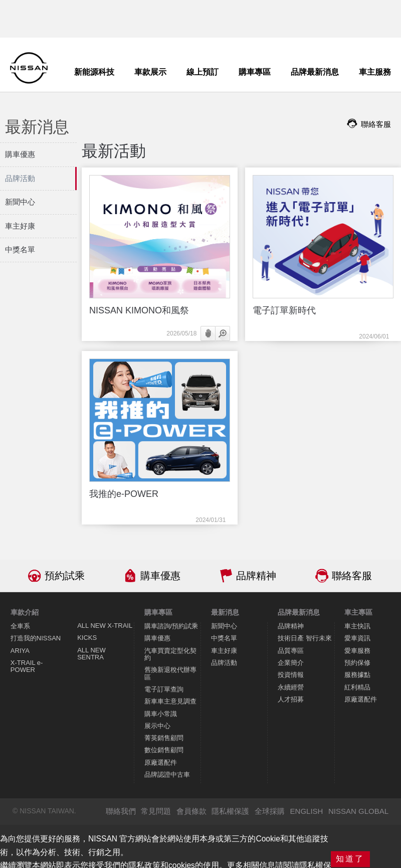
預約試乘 (65, 576)
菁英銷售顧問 (164, 738)
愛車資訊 (357, 638)
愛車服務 (357, 651)
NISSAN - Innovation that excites (29, 68)
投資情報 (291, 675)
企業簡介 (291, 663)
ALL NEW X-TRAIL (105, 626)
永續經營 (291, 687)
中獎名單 (224, 638)
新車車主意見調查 (170, 701)
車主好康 (224, 651)
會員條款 (191, 811)
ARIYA (20, 651)
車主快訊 (357, 626)
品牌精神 (256, 576)
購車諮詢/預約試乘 (171, 626)
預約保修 (357, 663)
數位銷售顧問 (164, 750)
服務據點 (357, 675)
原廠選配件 (161, 762)
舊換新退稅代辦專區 (170, 673)
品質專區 (291, 651)
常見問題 (156, 811)
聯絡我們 (121, 811)
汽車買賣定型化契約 (170, 654)
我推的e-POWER (124, 494)
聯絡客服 (352, 576)
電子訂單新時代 (284, 310)
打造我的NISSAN (36, 638)
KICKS (87, 638)
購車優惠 (160, 576)
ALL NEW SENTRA (91, 654)
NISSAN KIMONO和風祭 (139, 310)
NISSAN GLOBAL (358, 811)
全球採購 (270, 811)
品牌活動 (224, 663)
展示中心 (157, 726)
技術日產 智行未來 (305, 638)
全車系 (20, 626)
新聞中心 (224, 626)
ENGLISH (307, 811)
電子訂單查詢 (164, 689)
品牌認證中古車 (167, 774)
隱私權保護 (230, 811)
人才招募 (291, 699)
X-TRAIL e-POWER (27, 666)
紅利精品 (357, 687)
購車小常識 (161, 714)
